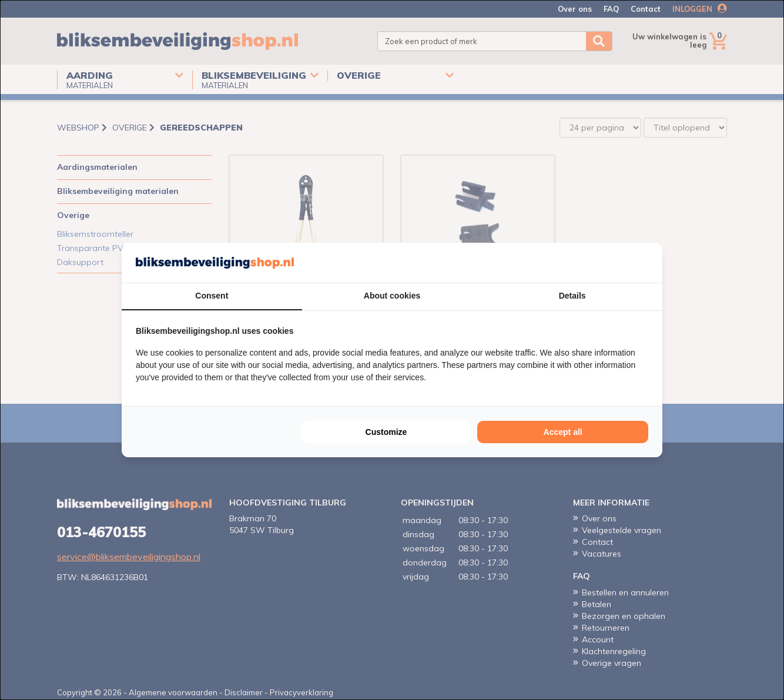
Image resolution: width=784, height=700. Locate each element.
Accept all (563, 432)
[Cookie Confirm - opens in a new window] (645, 263)
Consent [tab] (212, 296)
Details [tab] (572, 296)
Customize (386, 432)
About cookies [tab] (392, 296)
